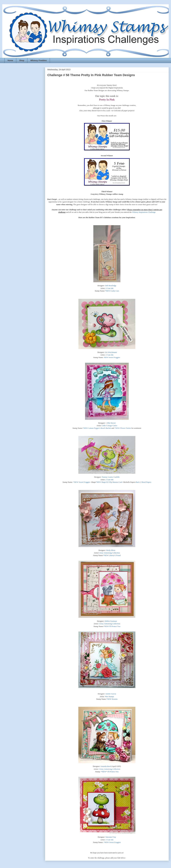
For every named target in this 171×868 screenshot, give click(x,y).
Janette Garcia (111, 694)
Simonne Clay (111, 837)
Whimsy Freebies (39, 60)
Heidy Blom (111, 550)
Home (10, 60)
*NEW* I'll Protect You (110, 772)
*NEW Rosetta (112, 699)
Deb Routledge (111, 286)
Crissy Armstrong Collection (109, 553)
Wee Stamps (109, 696)
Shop (22, 60)
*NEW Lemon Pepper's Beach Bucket (97, 428)
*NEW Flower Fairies (123, 428)
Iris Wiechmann (111, 352)
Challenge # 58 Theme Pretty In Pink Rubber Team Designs (91, 75)
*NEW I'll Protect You (112, 626)
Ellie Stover (111, 423)
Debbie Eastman (111, 621)
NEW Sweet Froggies (112, 357)
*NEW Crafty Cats (112, 291)
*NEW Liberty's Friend (112, 555)
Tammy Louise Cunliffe (111, 477)
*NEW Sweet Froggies (82, 482)
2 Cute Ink (110, 288)
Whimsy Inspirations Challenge (144, 212)
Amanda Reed (106, 766)
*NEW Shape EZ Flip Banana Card (109, 482)
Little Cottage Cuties (109, 426)
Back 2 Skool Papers (143, 482)
